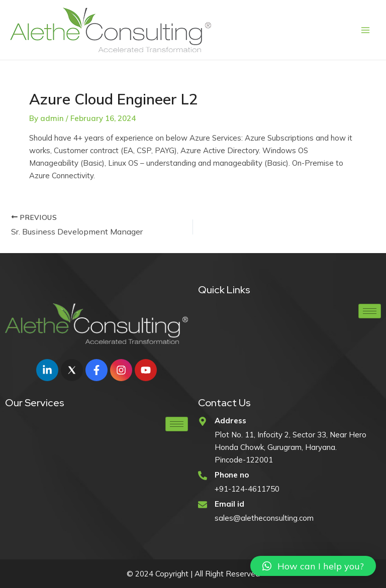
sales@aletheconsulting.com (264, 518)
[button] (313, 566)
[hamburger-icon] (370, 311)
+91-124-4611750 (247, 489)
